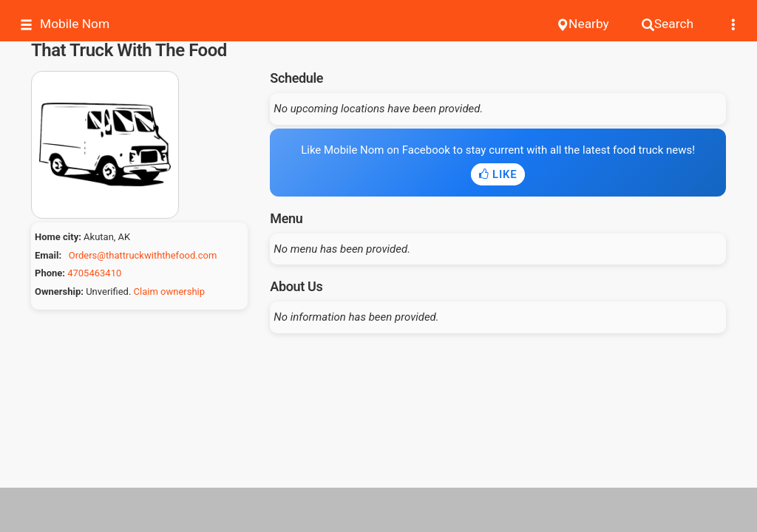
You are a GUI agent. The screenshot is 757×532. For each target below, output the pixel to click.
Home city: (58, 237)
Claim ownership (169, 291)
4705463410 (94, 273)
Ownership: (59, 291)
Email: (48, 255)
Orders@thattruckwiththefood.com (143, 255)
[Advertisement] (378, 510)
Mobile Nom (65, 24)
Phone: (50, 273)
